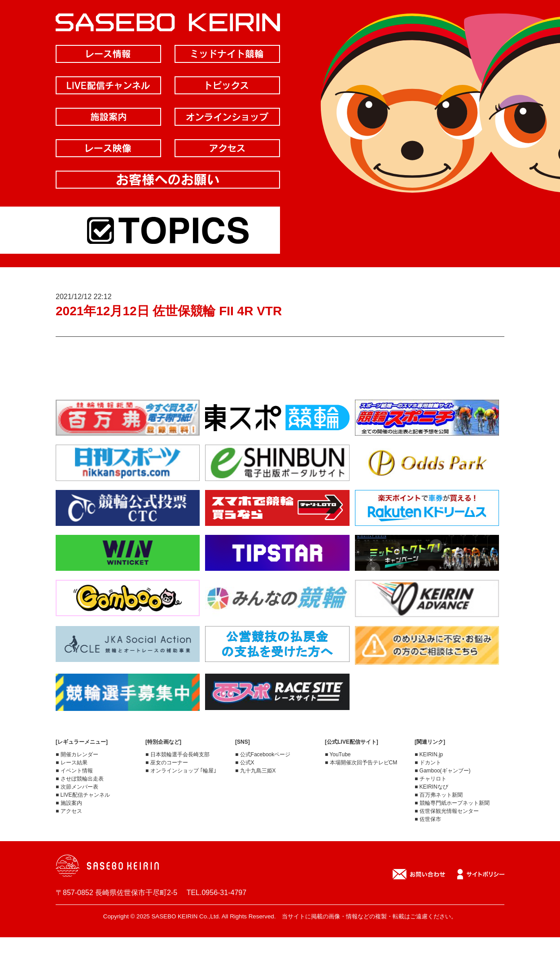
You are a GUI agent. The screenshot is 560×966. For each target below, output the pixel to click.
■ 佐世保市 (428, 819)
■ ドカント (428, 763)
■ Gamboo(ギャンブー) (443, 771)
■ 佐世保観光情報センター (447, 811)
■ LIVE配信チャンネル (83, 795)
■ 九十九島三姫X (256, 771)
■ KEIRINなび (431, 787)
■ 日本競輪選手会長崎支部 (177, 754)
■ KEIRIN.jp (429, 754)
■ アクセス (69, 811)
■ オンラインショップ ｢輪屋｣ (181, 771)
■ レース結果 (72, 763)
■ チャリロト (431, 779)
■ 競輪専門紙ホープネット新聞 (452, 803)
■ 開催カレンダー (77, 754)
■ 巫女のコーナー (167, 763)
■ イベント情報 (74, 771)
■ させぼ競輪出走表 (80, 779)
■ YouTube (338, 754)
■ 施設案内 (69, 803)
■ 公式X (245, 763)
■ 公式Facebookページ (263, 754)
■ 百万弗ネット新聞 (439, 795)
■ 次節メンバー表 (77, 787)
